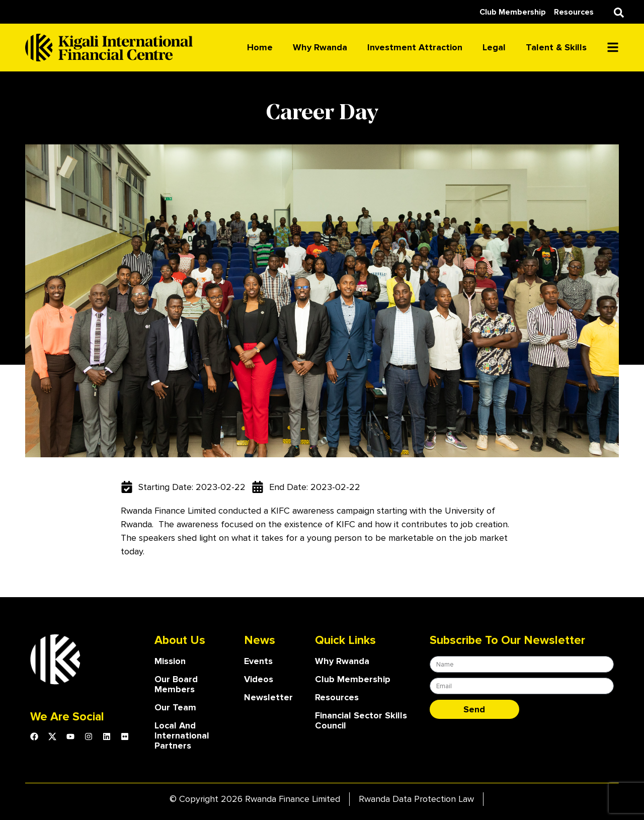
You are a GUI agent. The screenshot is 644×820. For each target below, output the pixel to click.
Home (260, 47)
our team (175, 707)
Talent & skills (556, 47)
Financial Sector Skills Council (361, 720)
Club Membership (353, 679)
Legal (494, 47)
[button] (619, 13)
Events (258, 661)
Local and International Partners (182, 735)
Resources (337, 697)
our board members (176, 684)
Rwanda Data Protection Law (416, 799)
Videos (259, 679)
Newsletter (268, 697)
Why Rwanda (320, 47)
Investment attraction (415, 47)
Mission (170, 661)
